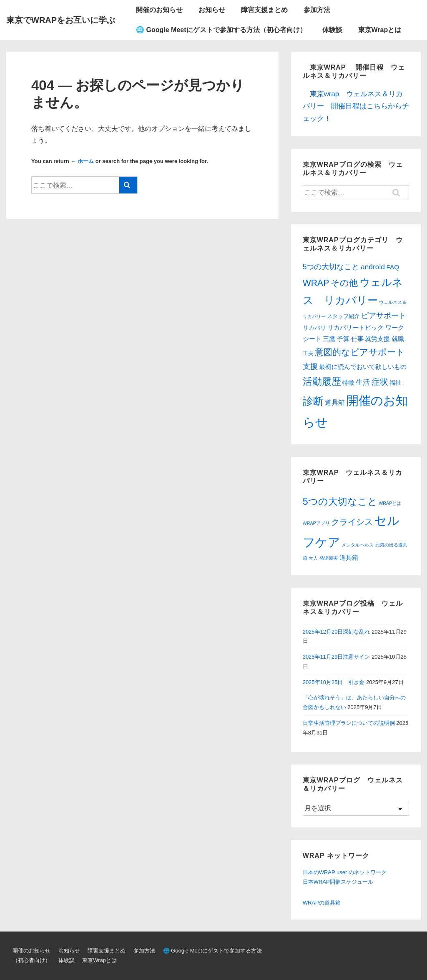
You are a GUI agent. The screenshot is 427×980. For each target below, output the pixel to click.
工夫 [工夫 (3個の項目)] (308, 353)
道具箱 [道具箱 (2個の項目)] (349, 558)
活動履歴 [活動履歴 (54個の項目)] (322, 381)
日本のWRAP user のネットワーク (345, 872)
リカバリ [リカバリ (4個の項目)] (314, 328)
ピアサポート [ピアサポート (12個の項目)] (384, 316)
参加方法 (317, 10)
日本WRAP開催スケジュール (338, 882)
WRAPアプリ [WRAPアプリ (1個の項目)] (316, 523)
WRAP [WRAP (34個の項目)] (316, 283)
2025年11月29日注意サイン (337, 657)
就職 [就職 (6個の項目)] (398, 339)
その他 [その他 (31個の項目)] (344, 283)
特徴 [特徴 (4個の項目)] (348, 383)
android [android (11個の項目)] (373, 267)
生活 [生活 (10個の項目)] (363, 382)
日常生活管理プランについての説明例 (349, 723)
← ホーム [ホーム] (82, 161)
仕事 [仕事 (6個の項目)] (357, 339)
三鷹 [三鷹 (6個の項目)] (329, 339)
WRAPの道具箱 (322, 903)
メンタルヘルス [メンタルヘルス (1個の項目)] (358, 545)
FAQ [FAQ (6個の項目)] (393, 267)
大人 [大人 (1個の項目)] (313, 558)
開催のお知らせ (159, 10)
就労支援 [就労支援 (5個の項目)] (377, 339)
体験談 (332, 30)
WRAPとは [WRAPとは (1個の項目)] (390, 503)
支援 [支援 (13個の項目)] (310, 366)
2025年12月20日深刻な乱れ (337, 632)
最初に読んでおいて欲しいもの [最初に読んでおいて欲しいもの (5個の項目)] (363, 367)
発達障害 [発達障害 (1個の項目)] (329, 558)
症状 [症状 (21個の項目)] (380, 382)
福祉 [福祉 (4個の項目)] (395, 383)
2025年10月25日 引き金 (334, 682)
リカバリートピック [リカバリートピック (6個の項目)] (355, 327)
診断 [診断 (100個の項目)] (313, 401)
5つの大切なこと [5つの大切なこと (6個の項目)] (340, 501)
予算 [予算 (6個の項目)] (343, 339)
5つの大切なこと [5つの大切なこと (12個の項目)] (331, 267)
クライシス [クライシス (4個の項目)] (352, 522)
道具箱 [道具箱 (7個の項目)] (335, 402)
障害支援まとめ (264, 10)
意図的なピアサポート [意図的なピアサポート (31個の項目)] (360, 352)
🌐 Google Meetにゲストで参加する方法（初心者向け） (221, 30)
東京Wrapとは (380, 30)
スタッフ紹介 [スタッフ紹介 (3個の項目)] (343, 316)
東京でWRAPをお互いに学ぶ (61, 20)
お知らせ (212, 10)
